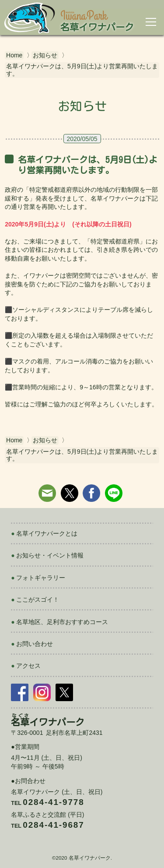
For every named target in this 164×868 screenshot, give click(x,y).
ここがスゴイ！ (38, 600)
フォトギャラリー (41, 578)
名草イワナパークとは (47, 533)
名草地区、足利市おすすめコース (62, 622)
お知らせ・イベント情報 (50, 555)
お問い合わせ (35, 644)
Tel (47, 803)
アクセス (28, 666)
